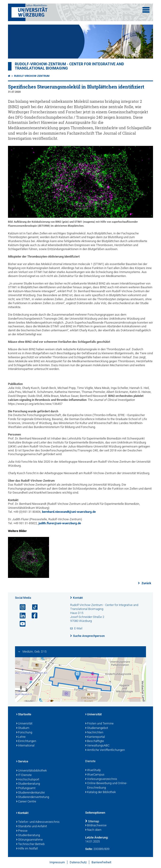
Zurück (146, 583)
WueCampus (95, 775)
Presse (22, 831)
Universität (24, 724)
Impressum (57, 862)
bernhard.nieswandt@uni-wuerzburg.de (69, 512)
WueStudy (93, 770)
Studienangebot (97, 728)
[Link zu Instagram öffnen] (21, 607)
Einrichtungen (26, 741)
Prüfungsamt (26, 788)
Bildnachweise (96, 826)
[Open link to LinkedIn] (21, 616)
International (25, 746)
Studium (23, 728)
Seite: (89, 849)
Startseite (24, 715)
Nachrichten (94, 733)
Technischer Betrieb (30, 844)
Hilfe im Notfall (27, 849)
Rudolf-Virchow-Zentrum (32, 76)
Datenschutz (78, 862)
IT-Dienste (24, 775)
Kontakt (78, 598)
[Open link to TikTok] (33, 607)
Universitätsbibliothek (31, 771)
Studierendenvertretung (33, 797)
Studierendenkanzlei (31, 793)
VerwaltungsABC (97, 746)
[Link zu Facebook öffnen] (33, 616)
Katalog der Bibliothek (100, 792)
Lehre (21, 737)
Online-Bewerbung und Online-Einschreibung (106, 786)
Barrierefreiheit (101, 862)
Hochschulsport (28, 780)
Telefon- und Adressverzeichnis (38, 822)
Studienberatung (28, 784)
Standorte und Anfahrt (32, 827)
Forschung (24, 733)
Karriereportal (95, 737)
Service (22, 762)
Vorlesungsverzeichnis (101, 779)
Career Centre (26, 802)
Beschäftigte (95, 741)
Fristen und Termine (99, 724)
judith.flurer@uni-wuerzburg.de (60, 523)
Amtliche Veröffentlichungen (105, 750)
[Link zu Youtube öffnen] (21, 624)
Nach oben (93, 830)
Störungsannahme (29, 840)
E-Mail (78, 628)
